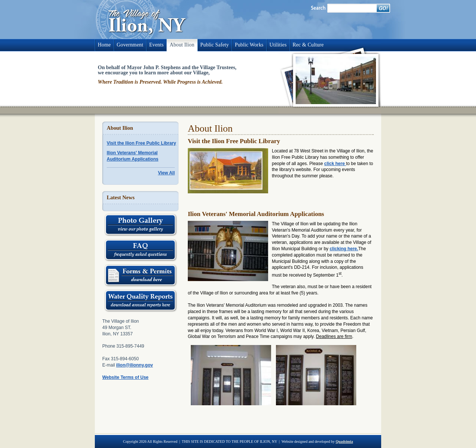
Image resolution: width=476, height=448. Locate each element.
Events (156, 45)
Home (104, 45)
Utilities (278, 45)
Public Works (249, 45)
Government (130, 45)
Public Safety (215, 45)
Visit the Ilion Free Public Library (141, 143)
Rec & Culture (308, 45)
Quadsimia (344, 441)
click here (335, 164)
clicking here (343, 249)
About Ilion (182, 45)
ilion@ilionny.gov (134, 365)
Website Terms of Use (125, 377)
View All (166, 173)
